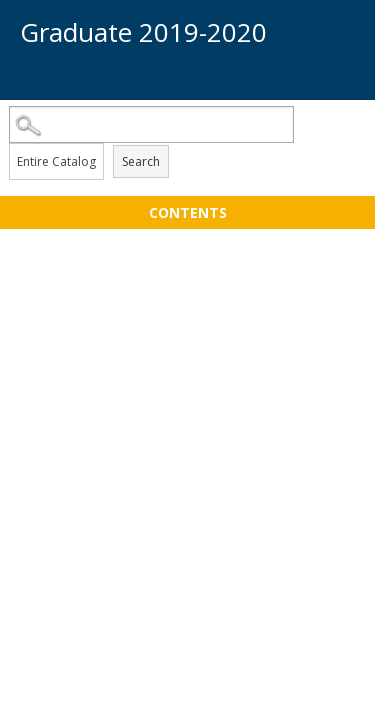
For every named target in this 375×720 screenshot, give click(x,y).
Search (141, 161)
